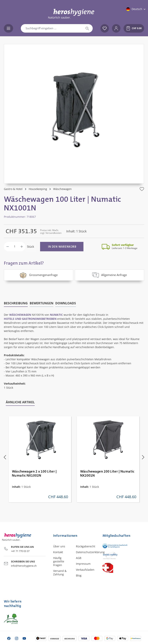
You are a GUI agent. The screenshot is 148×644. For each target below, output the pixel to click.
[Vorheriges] (5, 457)
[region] (74, 114)
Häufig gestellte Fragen (59, 561)
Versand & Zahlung (60, 573)
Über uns (59, 546)
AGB (79, 558)
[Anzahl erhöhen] (22, 247)
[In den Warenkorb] (62, 247)
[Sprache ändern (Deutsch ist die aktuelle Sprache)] (136, 9)
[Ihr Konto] (116, 28)
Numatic (56, 315)
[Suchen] (87, 28)
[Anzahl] (15, 247)
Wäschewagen (20, 315)
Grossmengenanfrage (38, 275)
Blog (79, 575)
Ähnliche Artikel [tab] (20, 402)
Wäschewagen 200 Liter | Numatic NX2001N (107, 474)
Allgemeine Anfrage (109, 275)
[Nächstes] (143, 457)
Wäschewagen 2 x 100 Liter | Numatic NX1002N (34, 474)
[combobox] (51, 28)
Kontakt (58, 552)
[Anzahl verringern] (8, 247)
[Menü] (8, 28)
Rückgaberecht (86, 546)
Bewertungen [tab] (42, 303)
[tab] (16, 303)
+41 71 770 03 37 (20, 551)
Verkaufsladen (85, 570)
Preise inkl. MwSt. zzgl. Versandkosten (51, 232)
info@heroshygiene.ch (24, 566)
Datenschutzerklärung (90, 552)
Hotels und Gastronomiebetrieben (30, 319)
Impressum (83, 564)
